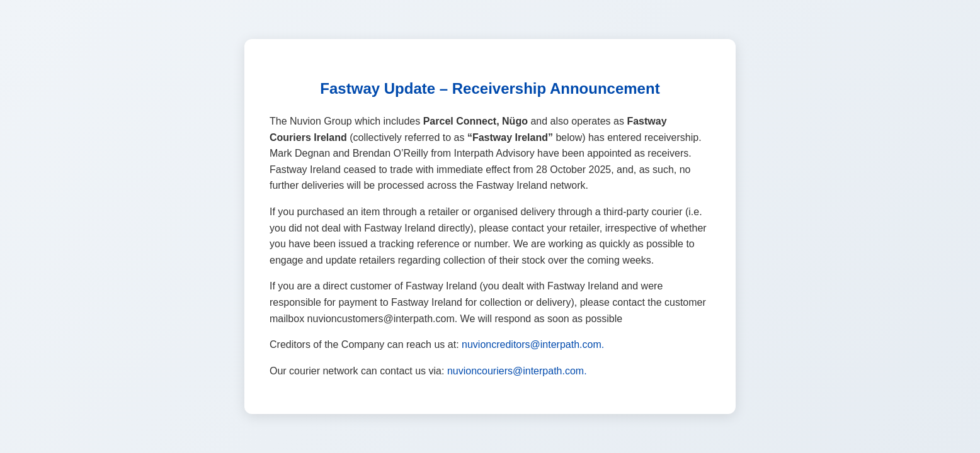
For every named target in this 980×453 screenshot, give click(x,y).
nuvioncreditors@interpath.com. (533, 344)
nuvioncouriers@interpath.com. (517, 371)
